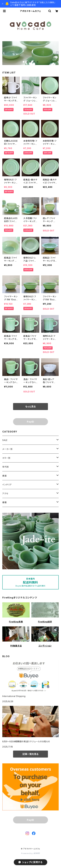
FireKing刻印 (45, 622)
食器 (5, 476)
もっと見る (31, 407)
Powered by (31, 853)
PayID (31, 422)
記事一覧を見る (31, 754)
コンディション (45, 646)
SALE (5, 440)
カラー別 (6, 458)
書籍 (5, 502)
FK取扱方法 (16, 646)
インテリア (7, 485)
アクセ (5, 493)
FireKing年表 (16, 622)
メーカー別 (7, 449)
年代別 (6, 467)
